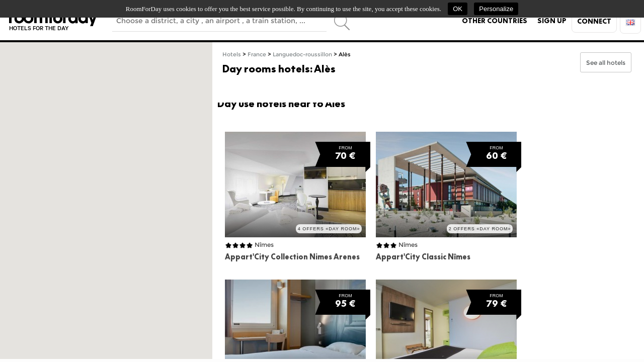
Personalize (496, 9)
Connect (594, 21)
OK (458, 9)
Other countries (495, 21)
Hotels (232, 55)
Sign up (552, 21)
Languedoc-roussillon (302, 55)
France (257, 55)
